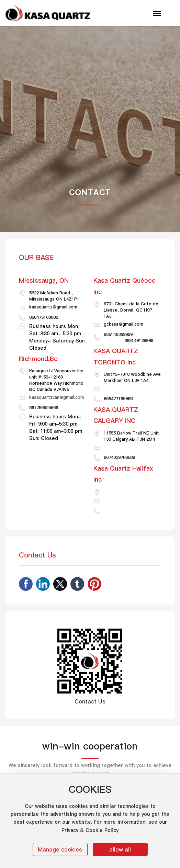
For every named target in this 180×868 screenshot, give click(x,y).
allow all (120, 849)
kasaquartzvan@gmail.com (57, 397)
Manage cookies (60, 849)
